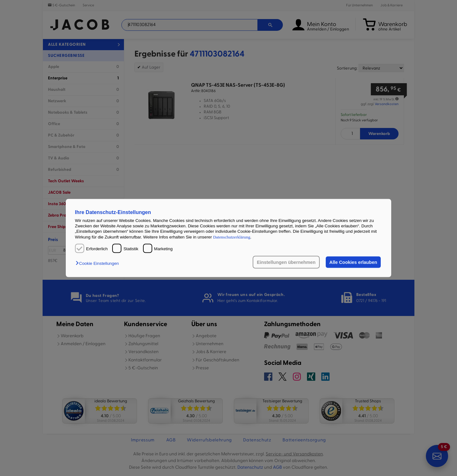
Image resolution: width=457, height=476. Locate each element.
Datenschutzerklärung (232, 237)
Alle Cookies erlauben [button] (353, 262)
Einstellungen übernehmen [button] (286, 262)
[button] (99, 263)
